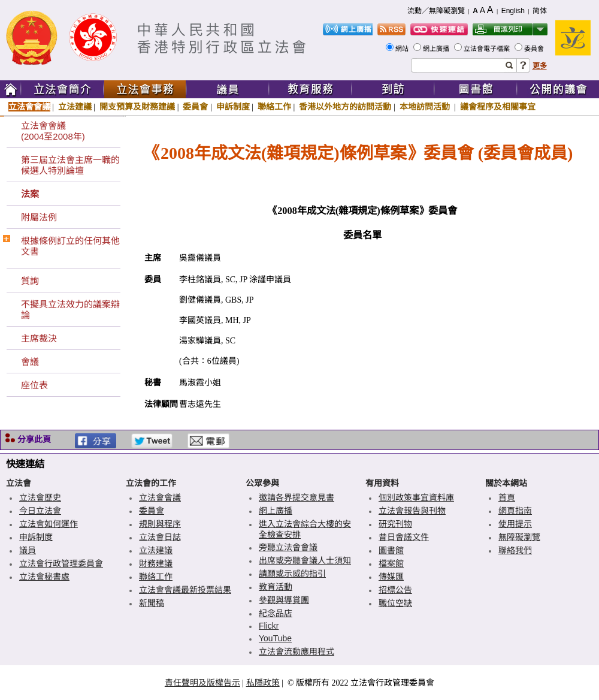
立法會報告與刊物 (412, 511)
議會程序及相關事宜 (498, 107)
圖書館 (391, 550)
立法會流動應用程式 (297, 651)
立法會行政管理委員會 (61, 563)
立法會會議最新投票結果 (185, 590)
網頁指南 (515, 511)
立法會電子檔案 (488, 49)
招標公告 (395, 590)
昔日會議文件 (404, 537)
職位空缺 (395, 603)
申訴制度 (233, 107)
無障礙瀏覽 (519, 537)
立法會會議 (29, 107)
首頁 (507, 497)
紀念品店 (276, 613)
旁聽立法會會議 (288, 547)
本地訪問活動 (426, 107)
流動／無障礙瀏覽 (436, 11)
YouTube (275, 638)
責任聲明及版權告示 (202, 683)
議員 (28, 550)
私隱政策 (263, 683)
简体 (540, 11)
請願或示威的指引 (292, 574)
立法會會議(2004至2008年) (53, 131)
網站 (403, 49)
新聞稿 (152, 603)
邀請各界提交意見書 (297, 497)
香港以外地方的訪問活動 (345, 107)
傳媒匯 (391, 577)
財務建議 (156, 563)
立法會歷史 (40, 497)
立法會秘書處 (44, 577)
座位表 (34, 385)
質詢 (30, 281)
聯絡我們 (515, 550)
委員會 (535, 49)
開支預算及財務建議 (137, 107)
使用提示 (515, 524)
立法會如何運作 (49, 524)
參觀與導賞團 (284, 600)
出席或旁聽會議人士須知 (305, 560)
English (513, 11)
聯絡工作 (274, 107)
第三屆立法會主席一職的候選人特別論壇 (70, 165)
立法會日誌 (160, 537)
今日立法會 (40, 511)
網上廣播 (437, 49)
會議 (30, 362)
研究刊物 (395, 524)
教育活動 (276, 587)
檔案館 (391, 563)
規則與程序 (160, 524)
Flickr (269, 626)
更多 (540, 66)
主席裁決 (39, 338)
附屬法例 (39, 217)
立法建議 (75, 107)
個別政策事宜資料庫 (416, 497)
